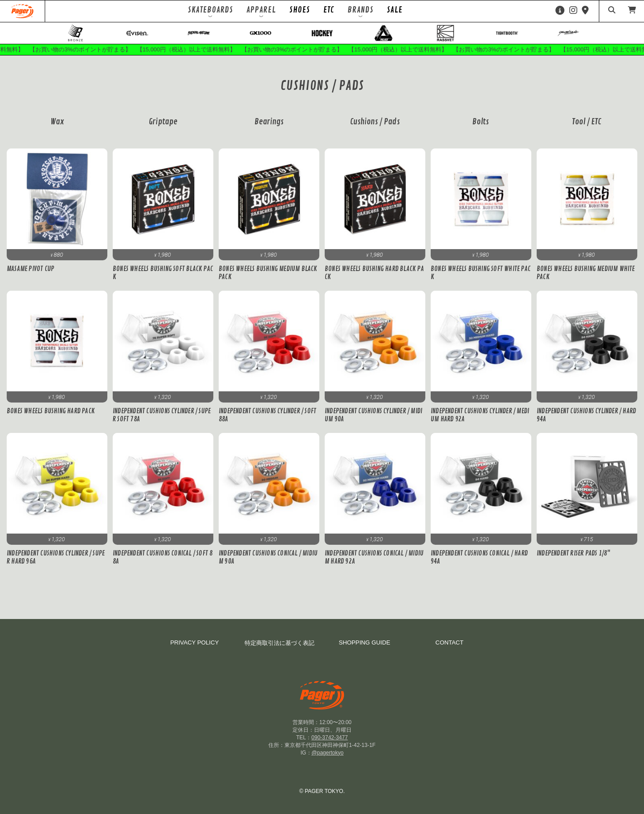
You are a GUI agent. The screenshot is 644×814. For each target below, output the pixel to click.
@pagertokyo (328, 758)
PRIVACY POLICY (195, 648)
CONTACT (450, 648)
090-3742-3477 (329, 743)
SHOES (300, 10)
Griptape (163, 127)
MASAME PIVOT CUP (30, 275)
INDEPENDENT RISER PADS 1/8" (573, 559)
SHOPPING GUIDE (364, 648)
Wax (57, 127)
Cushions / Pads (375, 127)
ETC (329, 10)
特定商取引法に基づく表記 (280, 649)
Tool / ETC (587, 127)
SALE (395, 10)
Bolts (481, 127)
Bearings (269, 127)
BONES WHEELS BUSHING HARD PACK (50, 417)
